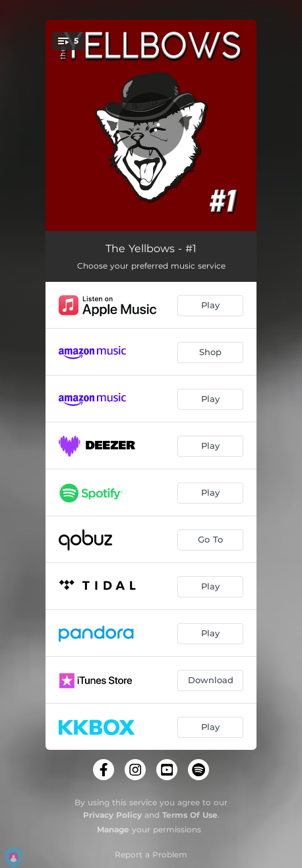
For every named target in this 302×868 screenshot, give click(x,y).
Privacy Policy (112, 815)
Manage (113, 829)
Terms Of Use (190, 815)
